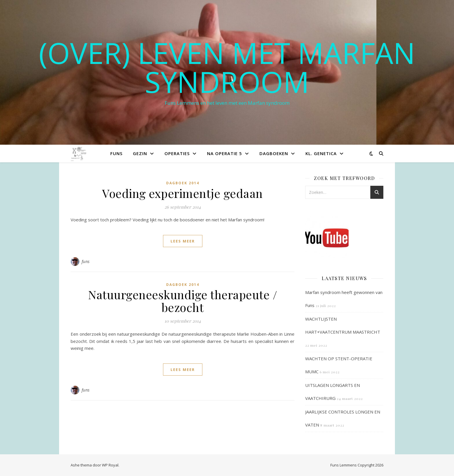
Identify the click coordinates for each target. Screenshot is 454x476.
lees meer (183, 241)
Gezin (140, 153)
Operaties (177, 153)
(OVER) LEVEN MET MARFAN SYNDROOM (227, 67)
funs (86, 261)
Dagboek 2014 (183, 183)
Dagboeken (274, 153)
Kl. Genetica (321, 153)
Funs (116, 153)
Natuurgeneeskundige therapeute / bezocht (183, 301)
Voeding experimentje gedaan (183, 193)
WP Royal (110, 465)
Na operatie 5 (225, 153)
